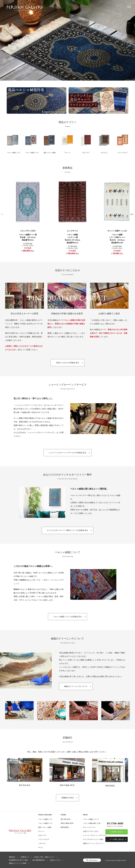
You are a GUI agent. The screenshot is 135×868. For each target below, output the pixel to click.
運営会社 (12, 857)
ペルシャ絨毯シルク (45, 820)
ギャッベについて (89, 828)
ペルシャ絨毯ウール (45, 824)
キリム (41, 848)
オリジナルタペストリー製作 (93, 840)
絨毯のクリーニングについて (93, 844)
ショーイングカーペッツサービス (95, 836)
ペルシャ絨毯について (91, 820)
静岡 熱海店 (110, 786)
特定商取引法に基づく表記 (18, 860)
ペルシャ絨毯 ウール (34, 153)
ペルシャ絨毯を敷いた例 (92, 824)
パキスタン (104, 153)
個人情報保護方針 (39, 860)
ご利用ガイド (25, 857)
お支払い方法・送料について (44, 857)
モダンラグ (86, 153)
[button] (3, 215)
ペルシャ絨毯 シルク (15, 153)
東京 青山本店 (25, 786)
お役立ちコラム (55, 860)
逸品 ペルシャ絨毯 (51, 153)
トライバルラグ (123, 153)
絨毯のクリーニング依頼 (18, 863)
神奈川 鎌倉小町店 (67, 786)
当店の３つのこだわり (91, 832)
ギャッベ (67, 153)
